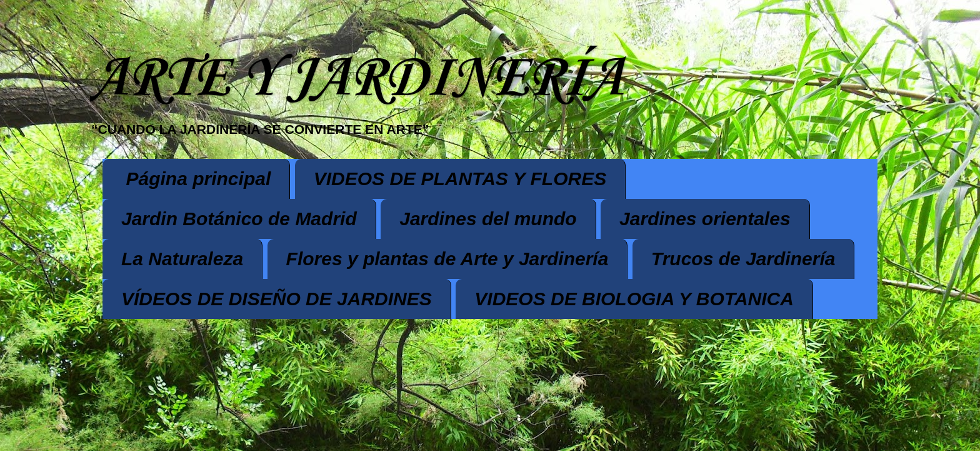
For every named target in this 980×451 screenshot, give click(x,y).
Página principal (199, 179)
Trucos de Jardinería (743, 259)
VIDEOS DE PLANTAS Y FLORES (460, 179)
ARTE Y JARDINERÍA (356, 79)
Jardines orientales (705, 219)
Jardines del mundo (488, 219)
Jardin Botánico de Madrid (239, 219)
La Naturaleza (182, 259)
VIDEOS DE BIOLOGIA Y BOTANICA (634, 299)
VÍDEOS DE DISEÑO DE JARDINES (277, 299)
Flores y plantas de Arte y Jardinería (447, 259)
